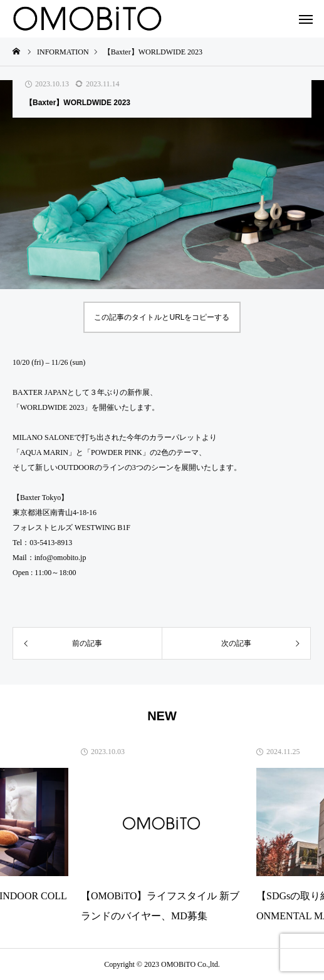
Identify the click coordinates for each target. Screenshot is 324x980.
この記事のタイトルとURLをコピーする (162, 317)
